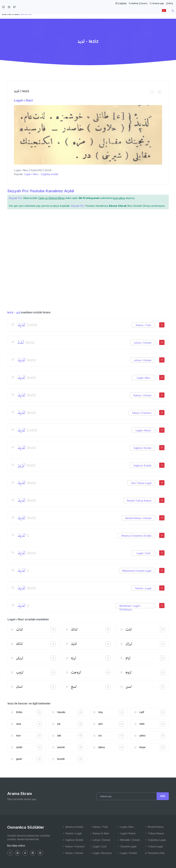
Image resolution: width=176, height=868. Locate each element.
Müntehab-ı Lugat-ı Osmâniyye (130, 606)
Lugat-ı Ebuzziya (101, 853)
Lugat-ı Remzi (143, 430)
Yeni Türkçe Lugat (141, 483)
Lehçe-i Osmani (143, 343)
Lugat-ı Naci (23, 100)
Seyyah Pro (15, 198)
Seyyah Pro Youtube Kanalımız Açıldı (41, 191)
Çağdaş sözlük (50, 174)
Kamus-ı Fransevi (142, 413)
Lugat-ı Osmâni (127, 853)
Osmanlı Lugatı (127, 846)
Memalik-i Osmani (129, 840)
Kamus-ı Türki (143, 325)
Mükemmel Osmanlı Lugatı (137, 571)
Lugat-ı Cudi (143, 553)
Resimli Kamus (154, 827)
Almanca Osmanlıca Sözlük (136, 536)
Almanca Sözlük (73, 827)
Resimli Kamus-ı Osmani (138, 518)
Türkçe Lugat (154, 846)
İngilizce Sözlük (142, 448)
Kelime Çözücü (138, 3)
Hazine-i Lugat (143, 588)
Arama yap (157, 3)
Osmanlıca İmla (155, 853)
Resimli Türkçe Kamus (139, 501)
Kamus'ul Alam (99, 833)
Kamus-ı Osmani (142, 395)
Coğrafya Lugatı (155, 840)
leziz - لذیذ (14, 312)
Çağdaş (121, 3)
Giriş (169, 3)
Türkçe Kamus (154, 833)
